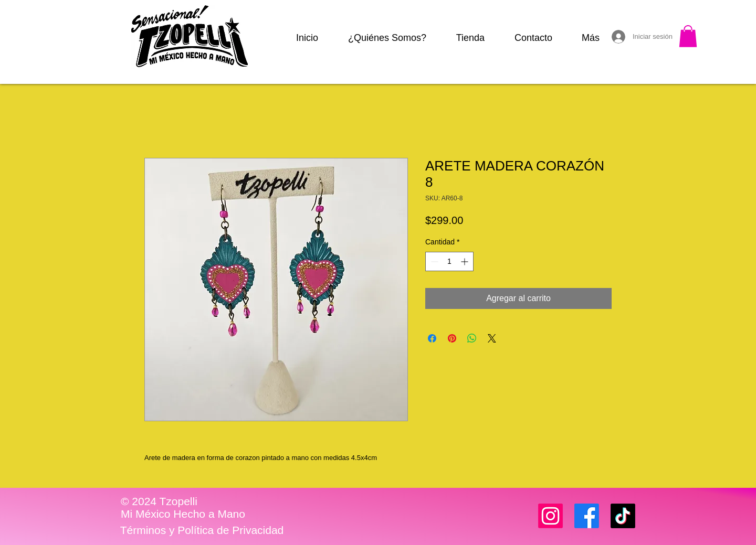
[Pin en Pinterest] (452, 338)
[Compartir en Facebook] (432, 338)
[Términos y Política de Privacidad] (202, 530)
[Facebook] (587, 516)
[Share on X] (492, 338)
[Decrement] (433, 261)
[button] (688, 36)
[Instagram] (550, 516)
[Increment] (465, 261)
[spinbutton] (449, 261)
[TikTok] (623, 516)
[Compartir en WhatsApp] (472, 338)
